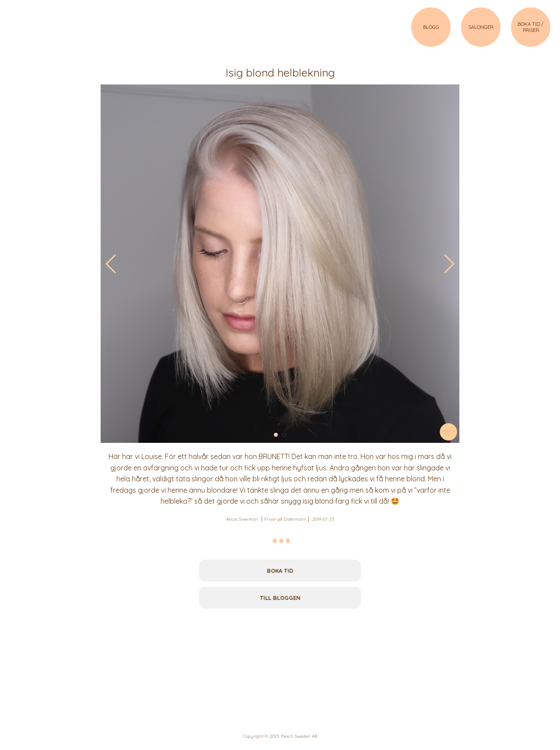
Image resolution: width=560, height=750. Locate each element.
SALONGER (481, 27)
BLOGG (431, 27)
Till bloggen (280, 598)
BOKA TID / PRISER (531, 27)
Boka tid (280, 571)
